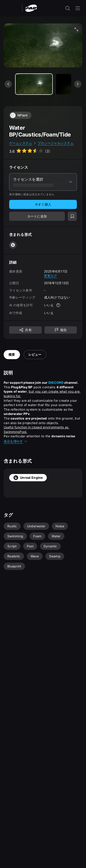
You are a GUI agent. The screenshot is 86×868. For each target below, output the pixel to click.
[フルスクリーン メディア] (76, 29)
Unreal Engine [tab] (28, 478)
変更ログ (51, 276)
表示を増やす (16, 441)
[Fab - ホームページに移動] (31, 8)
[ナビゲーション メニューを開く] (78, 8)
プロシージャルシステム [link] (56, 143)
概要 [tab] (12, 354)
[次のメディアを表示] (78, 84)
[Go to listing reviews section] (30, 151)
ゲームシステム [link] (21, 143)
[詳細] (58, 305)
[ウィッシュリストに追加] (72, 216)
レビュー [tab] (35, 354)
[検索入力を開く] (68, 8)
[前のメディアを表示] (8, 84)
